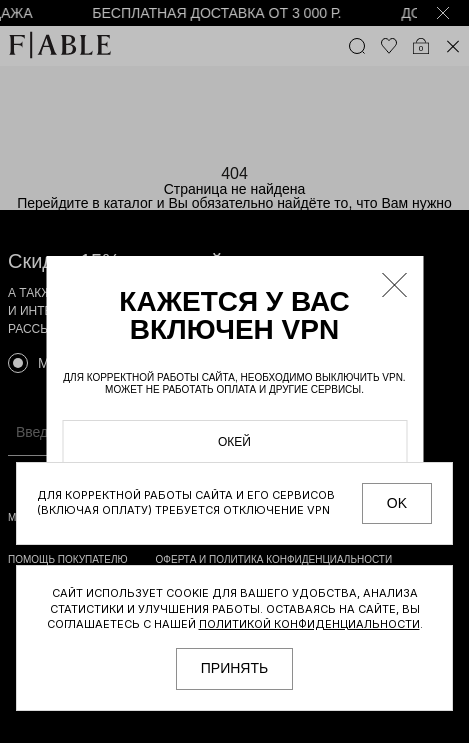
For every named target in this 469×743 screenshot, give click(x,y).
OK (397, 503)
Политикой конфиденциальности (309, 624)
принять (234, 668)
